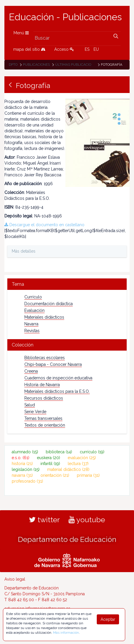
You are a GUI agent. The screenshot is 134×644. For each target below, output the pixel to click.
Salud (30, 405)
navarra (22, 475)
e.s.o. (21, 458)
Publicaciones (36, 65)
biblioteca (59, 452)
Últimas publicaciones (77, 65)
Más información (66, 633)
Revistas (32, 331)
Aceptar (108, 619)
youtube (87, 520)
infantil (50, 464)
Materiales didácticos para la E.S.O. (57, 391)
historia (22, 464)
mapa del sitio (29, 49)
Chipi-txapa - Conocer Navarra (53, 364)
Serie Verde (35, 412)
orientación (55, 475)
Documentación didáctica (49, 304)
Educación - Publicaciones (65, 17)
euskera (49, 458)
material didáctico (68, 469)
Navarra (31, 324)
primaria (88, 475)
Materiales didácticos (44, 317)
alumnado (25, 452)
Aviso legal (15, 579)
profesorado (27, 481)
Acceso (64, 49)
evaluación (82, 458)
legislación (26, 469)
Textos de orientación (45, 425)
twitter (44, 520)
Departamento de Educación (67, 539)
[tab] (67, 284)
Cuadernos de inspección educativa (58, 378)
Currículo (33, 297)
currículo (92, 452)
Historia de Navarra (42, 385)
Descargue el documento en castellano (44, 225)
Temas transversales (43, 418)
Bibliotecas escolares (45, 358)
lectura (78, 464)
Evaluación (34, 310)
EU (96, 49)
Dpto (13, 65)
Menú (21, 33)
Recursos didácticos (44, 398)
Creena (31, 371)
